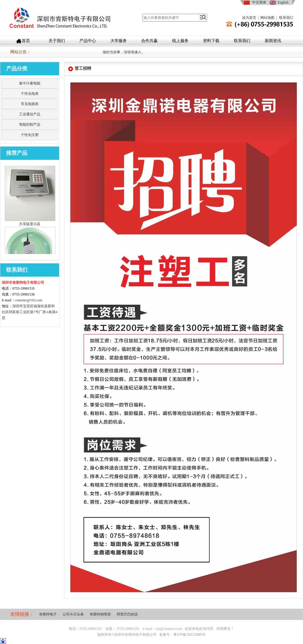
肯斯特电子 (48, 614)
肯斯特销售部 (100, 614)
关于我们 (57, 41)
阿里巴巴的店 (127, 614)
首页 (26, 41)
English (283, 2)
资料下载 (211, 41)
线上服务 (180, 41)
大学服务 (119, 41)
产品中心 (88, 41)
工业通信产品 (30, 114)
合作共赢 (149, 41)
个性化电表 (30, 94)
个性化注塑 (30, 135)
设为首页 (249, 18)
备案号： (182, 635)
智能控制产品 (30, 125)
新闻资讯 (273, 41)
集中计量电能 (30, 83)
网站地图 (267, 18)
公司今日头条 (73, 614)
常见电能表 (30, 104)
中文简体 (259, 2)
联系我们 (286, 18)
